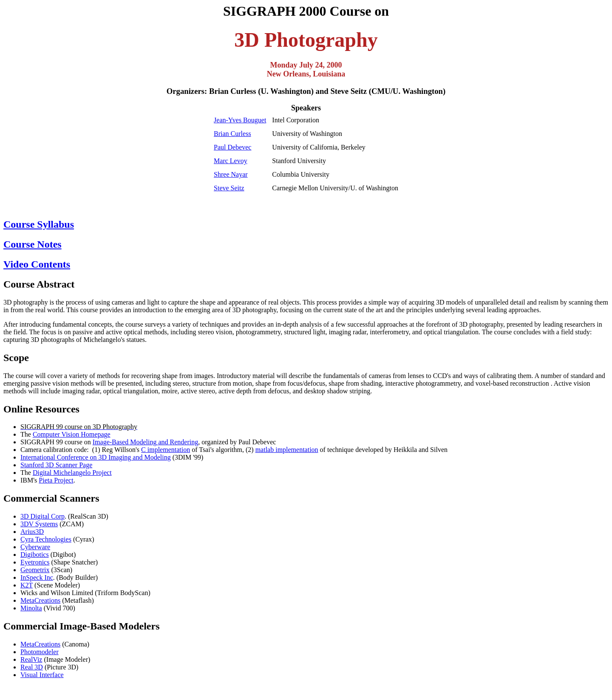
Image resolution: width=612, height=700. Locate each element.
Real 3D (32, 667)
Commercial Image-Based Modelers (81, 626)
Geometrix (35, 570)
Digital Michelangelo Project (72, 473)
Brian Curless (232, 134)
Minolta (31, 608)
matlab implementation (287, 450)
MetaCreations (40, 600)
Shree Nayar (231, 174)
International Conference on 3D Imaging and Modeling (96, 457)
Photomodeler (40, 652)
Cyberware (35, 547)
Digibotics (35, 555)
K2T (27, 585)
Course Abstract (39, 284)
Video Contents (37, 264)
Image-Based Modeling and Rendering (145, 442)
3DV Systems (39, 524)
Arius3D (32, 532)
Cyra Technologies (46, 539)
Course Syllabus (39, 224)
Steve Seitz (229, 188)
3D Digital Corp (42, 516)
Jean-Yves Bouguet (240, 120)
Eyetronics (35, 562)
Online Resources (41, 409)
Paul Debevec (232, 147)
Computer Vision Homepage (72, 434)
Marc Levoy (231, 161)
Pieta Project (56, 480)
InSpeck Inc (37, 577)
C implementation (166, 450)
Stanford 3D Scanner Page (56, 465)
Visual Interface (42, 675)
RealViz (31, 659)
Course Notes (33, 244)
